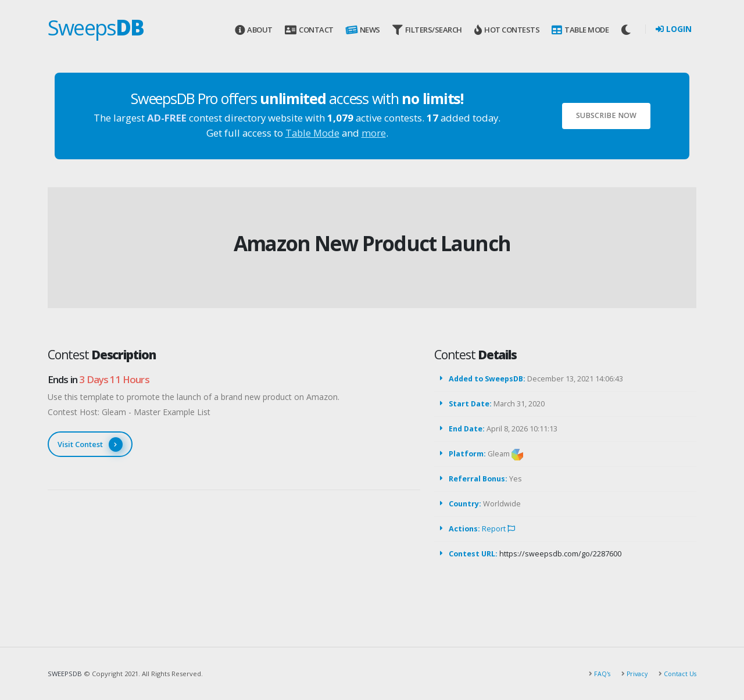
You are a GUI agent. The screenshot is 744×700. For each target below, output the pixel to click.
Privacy (634, 674)
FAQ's (598, 674)
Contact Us (679, 674)
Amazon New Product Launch (372, 243)
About (254, 30)
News (362, 30)
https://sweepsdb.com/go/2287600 (560, 554)
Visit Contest (90, 444)
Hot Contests (507, 30)
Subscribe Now (606, 115)
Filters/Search (427, 30)
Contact (309, 30)
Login (674, 29)
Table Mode (580, 30)
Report (498, 529)
